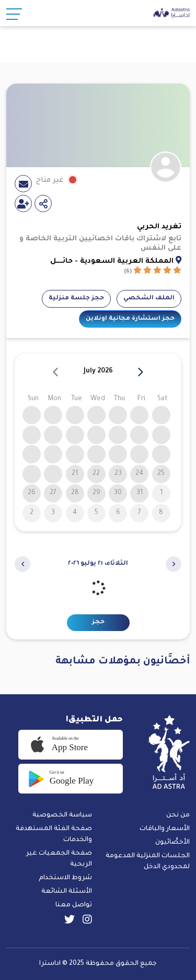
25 (161, 474)
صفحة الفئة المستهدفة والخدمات (54, 835)
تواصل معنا (74, 905)
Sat (163, 399)
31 (140, 493)
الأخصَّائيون (172, 843)
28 (75, 493)
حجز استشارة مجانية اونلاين (130, 319)
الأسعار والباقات (165, 829)
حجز (98, 622)
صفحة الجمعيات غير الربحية (59, 859)
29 (96, 493)
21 (75, 474)
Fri (141, 399)
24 (139, 474)
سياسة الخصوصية (62, 815)
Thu (119, 399)
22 (96, 474)
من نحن (178, 815)
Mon (55, 399)
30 (118, 493)
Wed (98, 399)
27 (53, 493)
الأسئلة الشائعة (67, 892)
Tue (77, 399)
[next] (141, 372)
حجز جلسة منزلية (76, 299)
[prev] (55, 372)
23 (118, 474)
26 (32, 493)
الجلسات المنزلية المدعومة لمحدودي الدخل (148, 862)
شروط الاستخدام (65, 878)
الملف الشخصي (149, 299)
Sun (33, 399)
